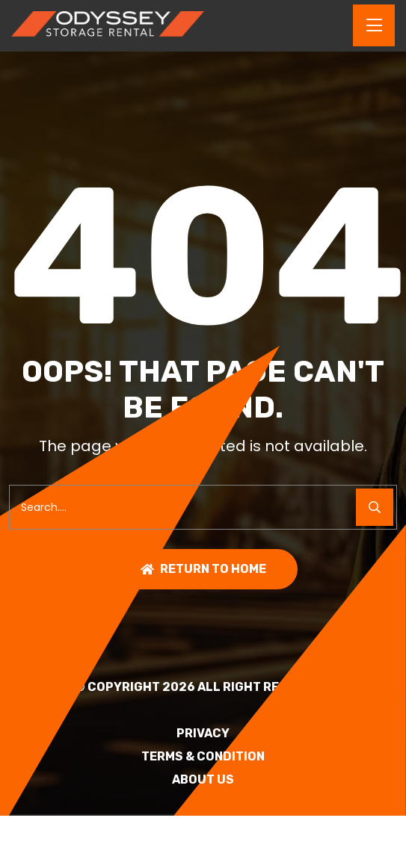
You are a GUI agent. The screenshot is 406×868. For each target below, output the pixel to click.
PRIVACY (203, 734)
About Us (203, 780)
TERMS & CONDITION (203, 757)
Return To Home (203, 569)
